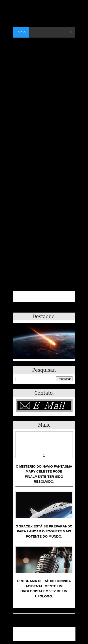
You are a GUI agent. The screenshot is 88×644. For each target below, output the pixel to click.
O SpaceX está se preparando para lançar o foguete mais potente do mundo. (44, 531)
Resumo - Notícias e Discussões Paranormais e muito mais (46, 632)
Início (21, 32)
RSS (70, 638)
